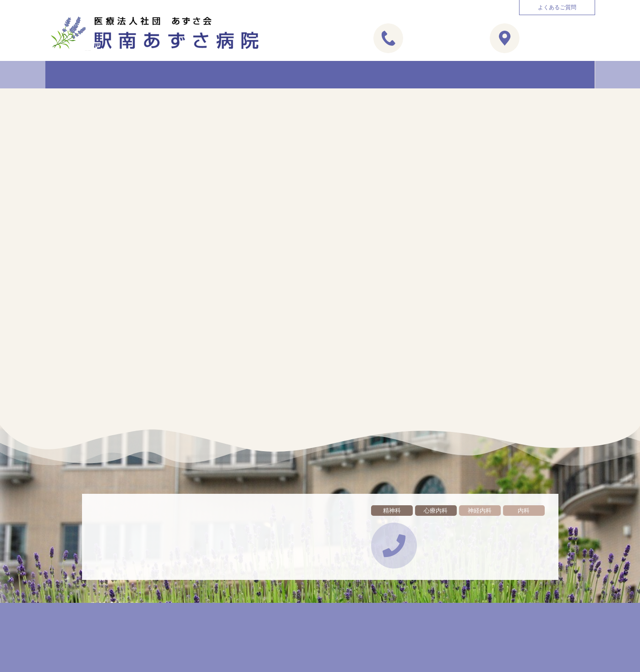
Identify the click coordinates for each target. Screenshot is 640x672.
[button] (557, 8)
